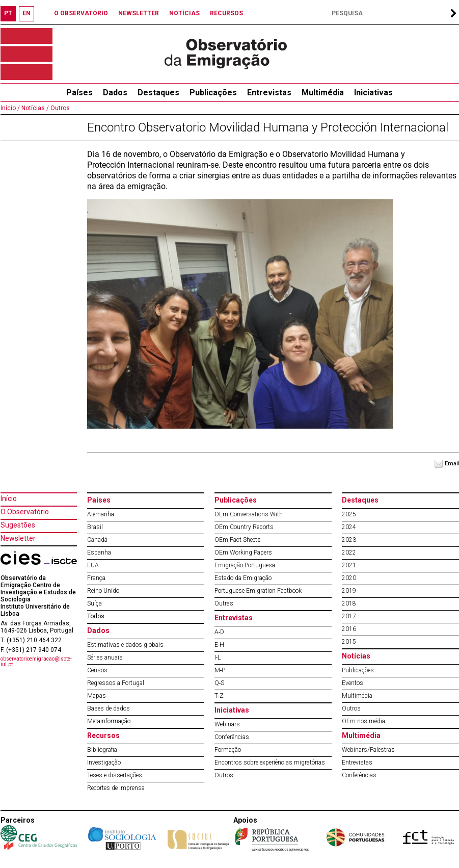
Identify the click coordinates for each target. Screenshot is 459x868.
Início (9, 498)
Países (99, 500)
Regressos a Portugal (116, 683)
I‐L (218, 657)
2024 (349, 527)
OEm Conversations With (249, 514)
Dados (115, 93)
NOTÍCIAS (184, 13)
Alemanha (101, 514)
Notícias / (34, 108)
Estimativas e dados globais (125, 645)
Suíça (94, 603)
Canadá (97, 540)
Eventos (353, 683)
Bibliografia (102, 750)
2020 (349, 578)
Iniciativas (373, 93)
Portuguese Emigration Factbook (258, 591)
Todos (96, 616)
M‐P (220, 670)
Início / (10, 108)
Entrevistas (269, 93)
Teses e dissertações (115, 775)
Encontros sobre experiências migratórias (270, 762)
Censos (97, 670)
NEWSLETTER (139, 13)
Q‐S (220, 683)
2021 (349, 565)
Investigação (104, 762)
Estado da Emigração (243, 578)
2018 (349, 603)
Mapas (97, 696)
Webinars (227, 724)
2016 (349, 629)
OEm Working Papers (243, 553)
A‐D (220, 632)
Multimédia (323, 93)
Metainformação (109, 721)
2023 (349, 540)
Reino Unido (103, 591)
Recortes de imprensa (116, 788)
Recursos (103, 735)
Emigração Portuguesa (245, 565)
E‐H (220, 645)
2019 (349, 591)
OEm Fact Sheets (238, 540)
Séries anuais (105, 657)
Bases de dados (109, 708)
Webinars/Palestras (368, 750)
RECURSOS (226, 13)
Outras (224, 603)
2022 (349, 553)
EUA (93, 565)
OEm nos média (363, 721)
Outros (59, 108)
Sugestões (18, 525)
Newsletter (18, 538)
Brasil (95, 527)
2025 (349, 514)
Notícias (356, 656)
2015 (349, 642)
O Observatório (25, 512)
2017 (349, 616)
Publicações (213, 93)
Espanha (99, 553)
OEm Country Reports (244, 527)
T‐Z (219, 696)
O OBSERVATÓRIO (81, 13)
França (96, 578)
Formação (228, 750)
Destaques (158, 93)
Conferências (232, 737)
